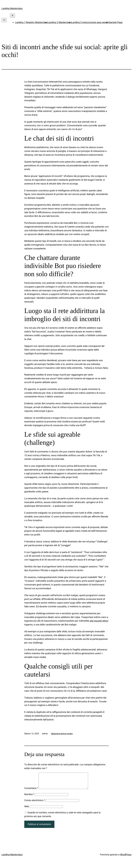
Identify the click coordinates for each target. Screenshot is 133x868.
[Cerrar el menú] (12, 16)
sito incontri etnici (99, 621)
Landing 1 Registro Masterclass (31, 22)
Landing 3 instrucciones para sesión (90, 22)
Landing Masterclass (12, 8)
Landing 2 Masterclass (60, 22)
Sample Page (116, 22)
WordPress (126, 858)
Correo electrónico (35, 803)
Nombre (29, 797)
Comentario (31, 791)
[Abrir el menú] (4, 20)
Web (27, 809)
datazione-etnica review (62, 734)
